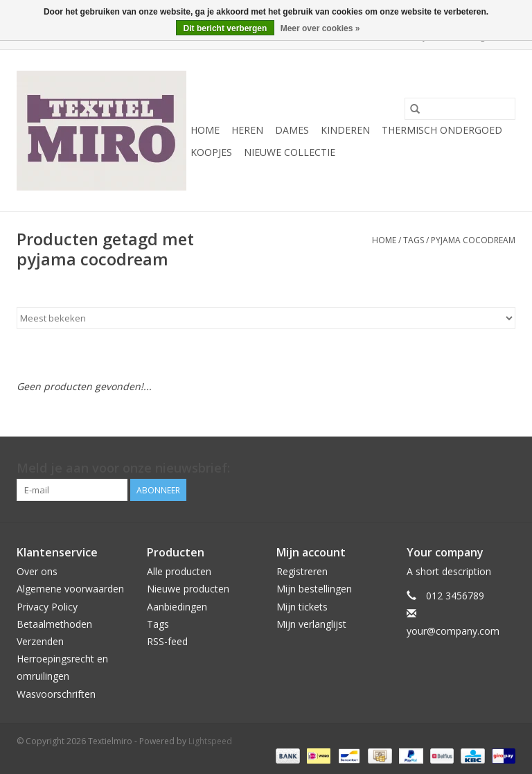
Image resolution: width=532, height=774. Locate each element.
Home (205, 130)
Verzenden (40, 641)
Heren (247, 130)
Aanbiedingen (177, 607)
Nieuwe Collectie (290, 152)
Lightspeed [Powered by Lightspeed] (210, 741)
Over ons (37, 571)
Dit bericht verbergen (225, 28)
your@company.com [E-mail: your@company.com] (453, 631)
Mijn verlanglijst (311, 624)
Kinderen (345, 130)
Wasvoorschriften (56, 694)
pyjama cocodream (473, 240)
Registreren (302, 571)
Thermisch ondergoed (442, 130)
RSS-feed (167, 641)
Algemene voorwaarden (70, 589)
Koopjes (211, 152)
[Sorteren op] (266, 318)
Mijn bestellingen (314, 589)
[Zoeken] (460, 109)
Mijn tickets (302, 607)
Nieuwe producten (188, 589)
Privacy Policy (47, 607)
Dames (292, 130)
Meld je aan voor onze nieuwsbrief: (123, 468)
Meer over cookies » (320, 28)
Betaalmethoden (54, 624)
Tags (414, 240)
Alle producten (179, 571)
